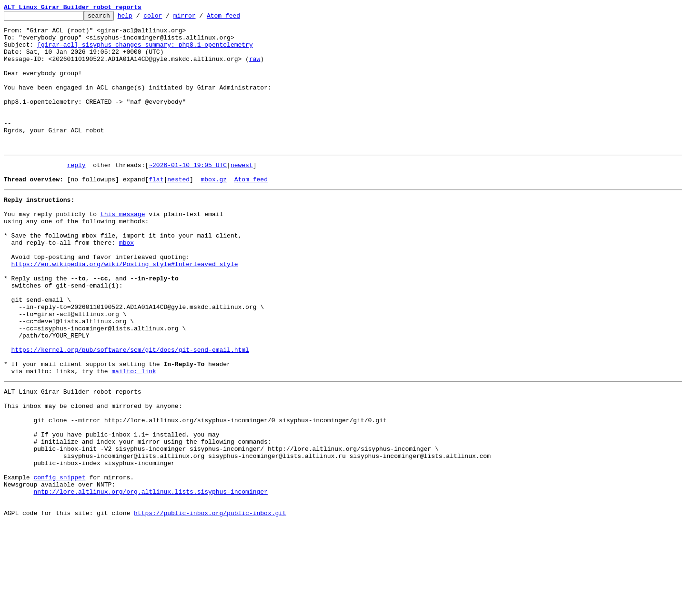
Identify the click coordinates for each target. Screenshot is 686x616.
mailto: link (134, 438)
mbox (126, 284)
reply (76, 193)
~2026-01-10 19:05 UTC (188, 193)
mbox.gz (214, 210)
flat (156, 210)
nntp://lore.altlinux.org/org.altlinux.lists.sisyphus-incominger (150, 580)
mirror (199, 18)
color (167, 18)
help (140, 18)
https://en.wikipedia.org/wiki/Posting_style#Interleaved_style (125, 309)
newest (242, 193)
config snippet (59, 563)
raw (255, 69)
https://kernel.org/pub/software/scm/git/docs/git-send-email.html (130, 412)
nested (178, 210)
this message (123, 249)
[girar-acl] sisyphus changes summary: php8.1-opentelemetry (145, 51)
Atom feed (238, 18)
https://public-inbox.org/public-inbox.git (210, 606)
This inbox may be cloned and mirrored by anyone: (93, 477)
